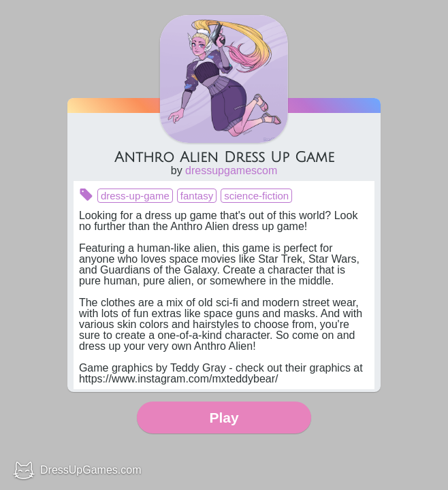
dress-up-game (135, 196)
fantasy (197, 196)
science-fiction (256, 196)
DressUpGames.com (91, 470)
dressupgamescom (231, 170)
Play (224, 418)
